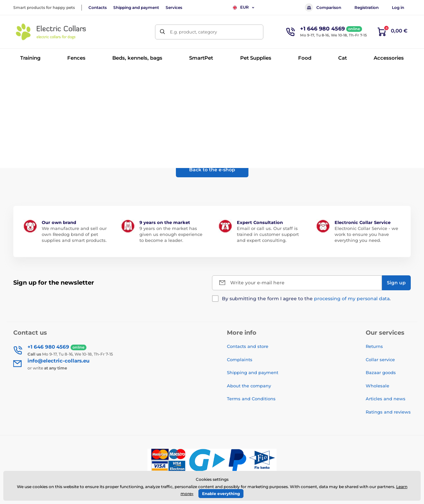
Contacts (98, 7)
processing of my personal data (352, 299)
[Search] (162, 32)
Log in (398, 7)
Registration (367, 7)
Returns (374, 346)
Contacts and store (248, 346)
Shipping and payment (136, 7)
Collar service (380, 360)
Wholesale (377, 386)
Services (174, 7)
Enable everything (221, 494)
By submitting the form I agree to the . (306, 299)
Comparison (323, 7)
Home (20, 78)
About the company (249, 386)
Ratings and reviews (388, 412)
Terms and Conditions (251, 399)
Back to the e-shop (212, 170)
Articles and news (386, 399)
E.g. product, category (193, 32)
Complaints (240, 360)
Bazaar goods (381, 372)
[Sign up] (396, 283)
